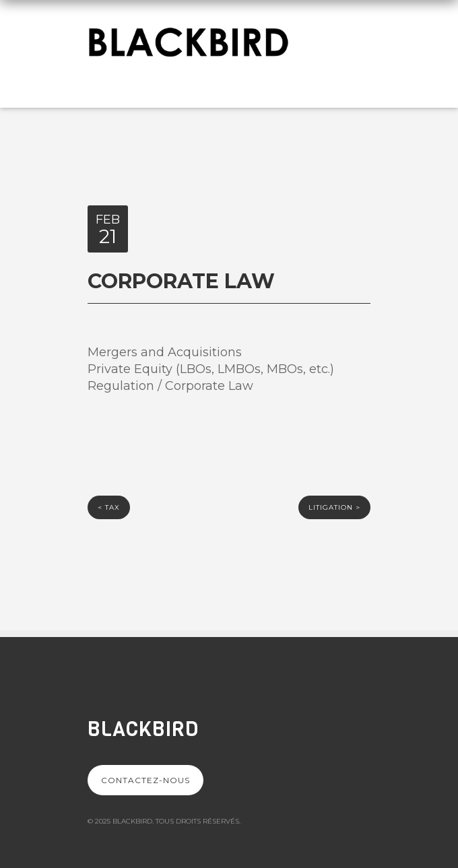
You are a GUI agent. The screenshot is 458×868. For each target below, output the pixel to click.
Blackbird (143, 729)
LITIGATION (334, 507)
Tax (109, 507)
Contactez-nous (145, 780)
